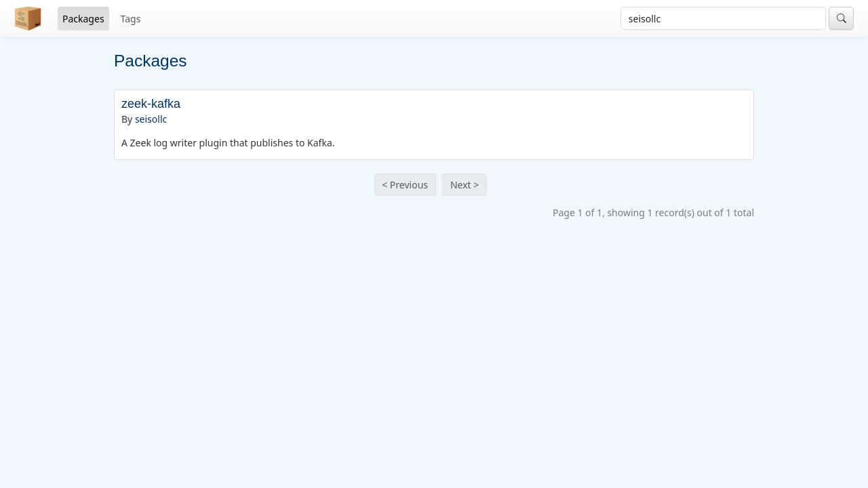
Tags (131, 19)
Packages (83, 19)
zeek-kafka (151, 104)
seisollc (151, 119)
